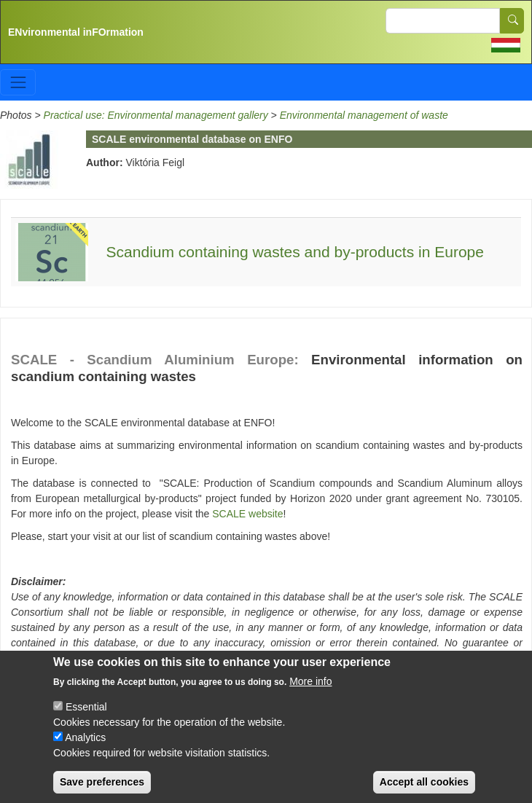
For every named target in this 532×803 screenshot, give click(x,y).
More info (310, 692)
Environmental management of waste (364, 115)
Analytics (85, 748)
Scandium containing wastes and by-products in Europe (295, 252)
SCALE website (247, 514)
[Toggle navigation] (18, 82)
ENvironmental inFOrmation (76, 32)
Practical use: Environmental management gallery (156, 115)
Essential (86, 718)
